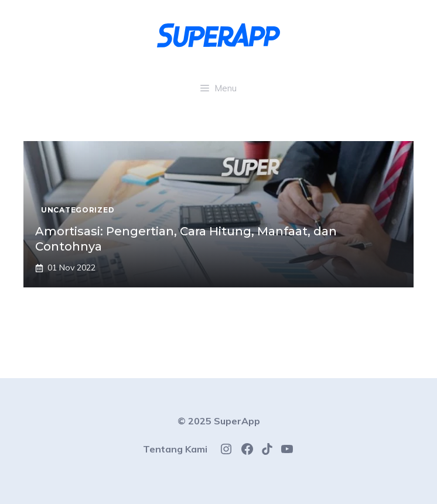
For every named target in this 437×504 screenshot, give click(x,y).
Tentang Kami (175, 449)
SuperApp (237, 421)
